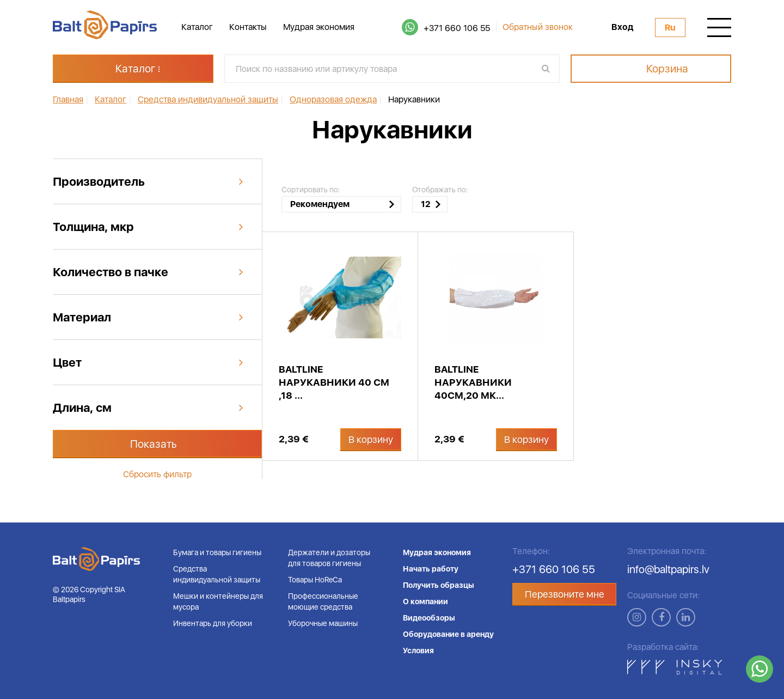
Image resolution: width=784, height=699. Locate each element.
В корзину (371, 439)
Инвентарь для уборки (213, 623)
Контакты (248, 27)
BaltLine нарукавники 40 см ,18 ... (334, 382)
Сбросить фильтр (157, 474)
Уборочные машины (323, 623)
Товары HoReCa (315, 580)
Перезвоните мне (565, 594)
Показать (154, 444)
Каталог (197, 27)
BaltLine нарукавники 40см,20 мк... (473, 382)
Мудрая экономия (319, 27)
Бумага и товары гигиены (217, 552)
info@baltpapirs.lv (668, 569)
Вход (622, 27)
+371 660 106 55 (457, 28)
